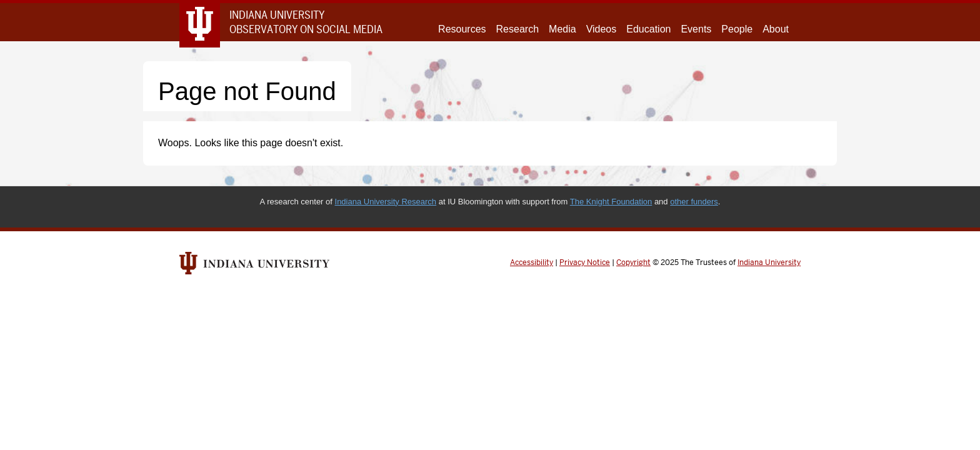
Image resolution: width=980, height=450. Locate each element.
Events (696, 29)
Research (517, 29)
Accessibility (532, 262)
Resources (462, 29)
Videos (602, 29)
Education (648, 29)
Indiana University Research (386, 202)
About (776, 29)
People (737, 29)
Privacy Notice (585, 262)
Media (562, 29)
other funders (694, 202)
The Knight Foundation (611, 202)
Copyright (633, 262)
